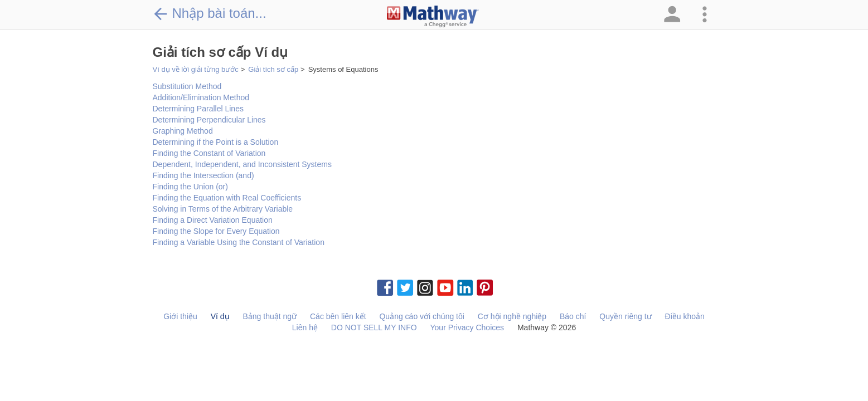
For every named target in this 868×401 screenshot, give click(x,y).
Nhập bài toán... (210, 13)
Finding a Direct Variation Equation (213, 220)
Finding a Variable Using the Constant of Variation (239, 242)
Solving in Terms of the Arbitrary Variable (223, 209)
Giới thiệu (180, 316)
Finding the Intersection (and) (203, 175)
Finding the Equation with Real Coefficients (227, 198)
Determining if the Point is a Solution (216, 142)
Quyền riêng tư (625, 316)
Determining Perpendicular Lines (209, 120)
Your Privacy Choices (467, 327)
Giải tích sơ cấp (273, 69)
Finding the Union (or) (190, 187)
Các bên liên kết (338, 316)
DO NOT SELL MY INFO (374, 327)
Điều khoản (685, 316)
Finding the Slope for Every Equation (216, 231)
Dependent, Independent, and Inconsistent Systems (242, 164)
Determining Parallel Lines (198, 109)
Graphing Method (183, 131)
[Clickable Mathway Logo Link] (433, 17)
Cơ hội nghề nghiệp (512, 316)
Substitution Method (187, 86)
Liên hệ (305, 327)
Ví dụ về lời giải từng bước (196, 69)
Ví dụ (220, 316)
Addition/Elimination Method (201, 97)
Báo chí (573, 316)
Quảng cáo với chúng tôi (421, 316)
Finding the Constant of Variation (209, 153)
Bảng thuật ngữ (270, 316)
